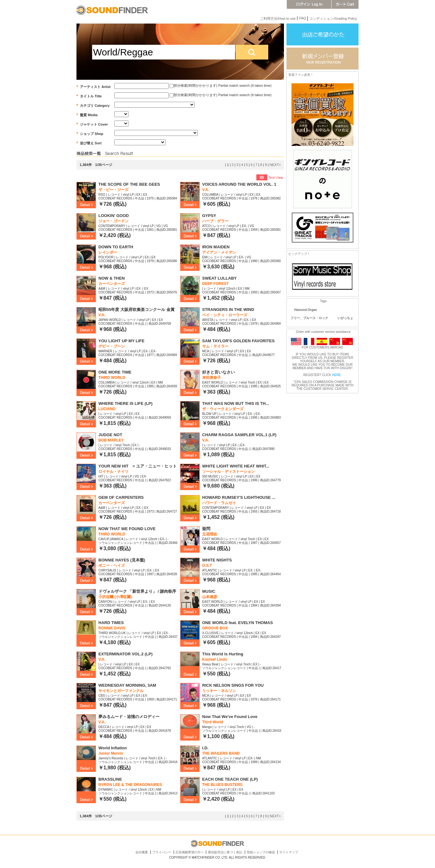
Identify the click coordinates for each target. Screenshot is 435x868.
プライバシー (162, 852)
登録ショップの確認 (261, 852)
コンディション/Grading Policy (333, 18)
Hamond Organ (306, 310)
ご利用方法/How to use (278, 18)
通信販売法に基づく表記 (225, 852)
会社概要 (142, 852)
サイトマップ (289, 852)
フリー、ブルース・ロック (309, 318)
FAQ (302, 18)
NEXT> (275, 165)
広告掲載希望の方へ (190, 852)
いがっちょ (345, 318)
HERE (337, 375)
